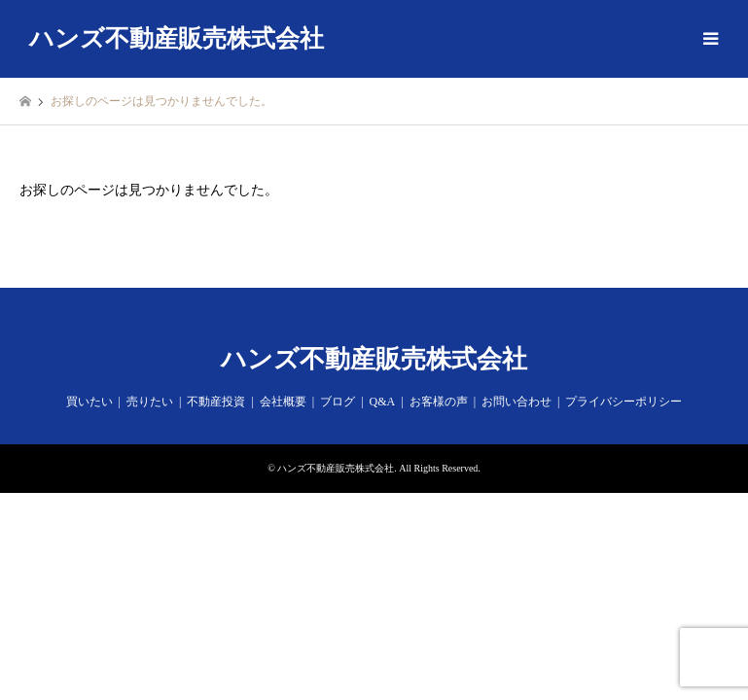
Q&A (383, 402)
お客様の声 (439, 402)
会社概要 (283, 402)
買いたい (89, 402)
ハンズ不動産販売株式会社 (374, 359)
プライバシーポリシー (623, 402)
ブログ (338, 402)
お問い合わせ (516, 402)
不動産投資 (216, 402)
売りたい (150, 402)
